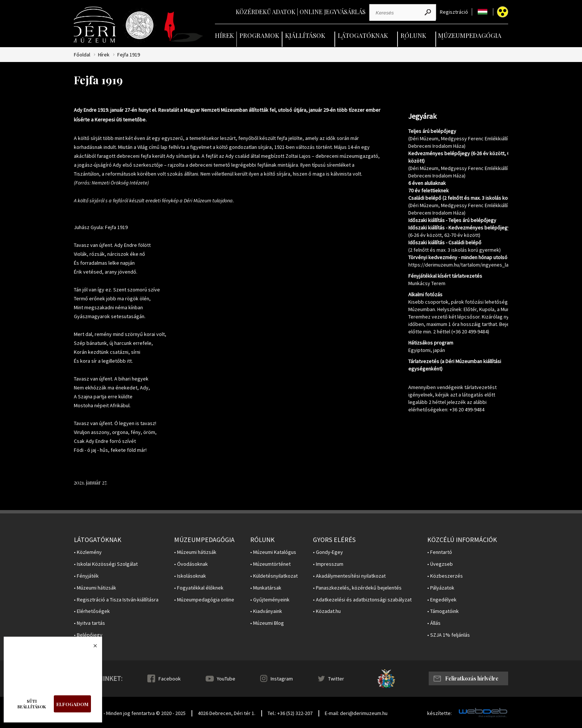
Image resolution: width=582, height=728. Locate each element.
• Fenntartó (440, 552)
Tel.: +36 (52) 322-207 (290, 713)
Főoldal (82, 55)
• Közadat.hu (327, 611)
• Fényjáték (86, 576)
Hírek (224, 35)
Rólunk (413, 35)
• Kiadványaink (266, 611)
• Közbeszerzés (445, 576)
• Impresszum (328, 564)
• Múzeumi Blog (267, 623)
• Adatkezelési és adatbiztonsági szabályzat (362, 600)
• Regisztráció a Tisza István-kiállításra (116, 600)
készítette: (439, 713)
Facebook (170, 679)
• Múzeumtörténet (270, 564)
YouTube (226, 679)
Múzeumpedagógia (470, 35)
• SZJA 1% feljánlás (449, 635)
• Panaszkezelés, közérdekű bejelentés (357, 588)
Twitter (336, 679)
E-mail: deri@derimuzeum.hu (356, 713)
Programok (259, 35)
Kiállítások (305, 35)
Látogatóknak (363, 35)
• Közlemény (88, 552)
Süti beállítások (32, 704)
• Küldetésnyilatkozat (274, 576)
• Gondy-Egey (328, 552)
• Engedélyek (442, 600)
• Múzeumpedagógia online (204, 600)
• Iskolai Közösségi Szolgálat (106, 564)
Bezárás (91, 648)
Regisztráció (454, 12)
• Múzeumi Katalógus (273, 552)
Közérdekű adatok (266, 12)
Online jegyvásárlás (333, 12)
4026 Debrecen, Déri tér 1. (227, 713)
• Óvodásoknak (191, 564)
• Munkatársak (266, 588)
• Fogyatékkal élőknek (199, 588)
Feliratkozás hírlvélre (472, 678)
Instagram (282, 679)
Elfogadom (72, 704)
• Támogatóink (443, 611)
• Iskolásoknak (190, 576)
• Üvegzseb (440, 564)
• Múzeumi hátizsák (95, 588)
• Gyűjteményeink (270, 600)
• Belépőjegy (88, 635)
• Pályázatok (441, 588)
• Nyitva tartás (89, 623)
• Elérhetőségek (92, 611)
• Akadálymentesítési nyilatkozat (349, 576)
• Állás (434, 623)
